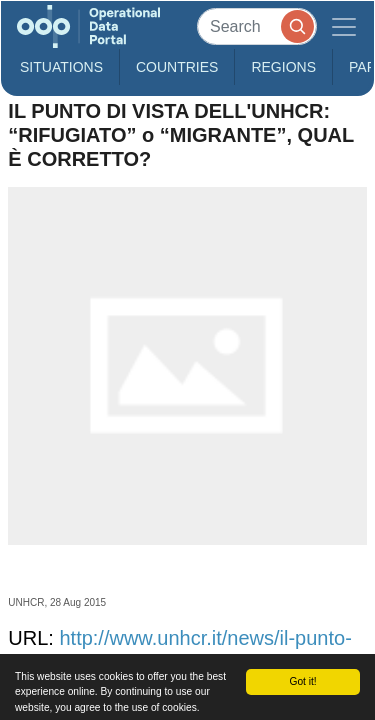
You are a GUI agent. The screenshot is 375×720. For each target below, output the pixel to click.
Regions (283, 67)
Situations (61, 67)
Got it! (302, 681)
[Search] (257, 26)
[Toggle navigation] (344, 26)
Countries (177, 67)
